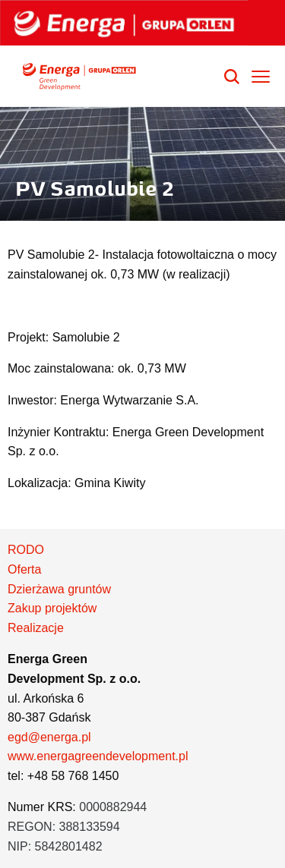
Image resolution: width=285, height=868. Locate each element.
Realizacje (36, 628)
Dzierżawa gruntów (59, 589)
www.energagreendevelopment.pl (98, 756)
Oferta (24, 569)
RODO (26, 550)
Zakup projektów (52, 608)
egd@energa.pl (49, 737)
